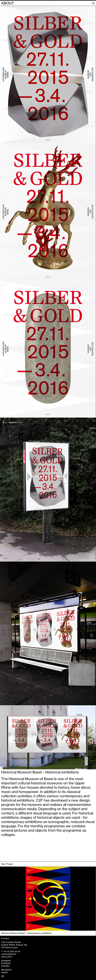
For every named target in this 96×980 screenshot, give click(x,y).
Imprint (5, 972)
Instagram (6, 961)
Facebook (6, 963)
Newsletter (6, 970)
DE (3, 976)
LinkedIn (5, 966)
